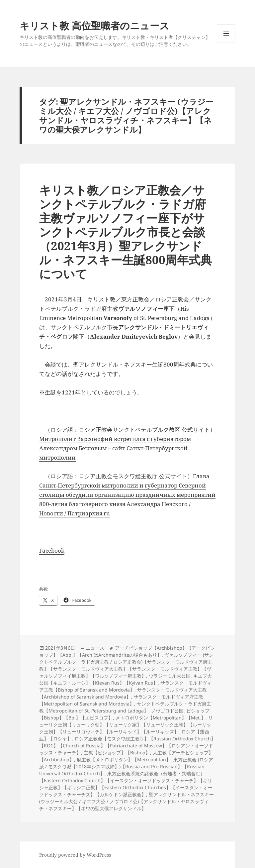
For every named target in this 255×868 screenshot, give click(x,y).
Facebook (52, 550)
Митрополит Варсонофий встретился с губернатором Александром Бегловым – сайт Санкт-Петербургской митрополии (115, 448)
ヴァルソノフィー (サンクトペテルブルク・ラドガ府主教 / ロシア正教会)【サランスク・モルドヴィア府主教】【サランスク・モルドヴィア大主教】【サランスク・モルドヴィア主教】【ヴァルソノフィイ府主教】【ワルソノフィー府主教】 (126, 665)
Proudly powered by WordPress (75, 855)
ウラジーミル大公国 (170, 676)
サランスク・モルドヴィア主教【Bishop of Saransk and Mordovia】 (125, 686)
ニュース (95, 648)
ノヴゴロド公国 (167, 711)
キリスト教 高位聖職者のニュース (94, 25)
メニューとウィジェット (226, 43)
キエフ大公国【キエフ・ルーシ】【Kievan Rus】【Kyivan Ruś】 (126, 679)
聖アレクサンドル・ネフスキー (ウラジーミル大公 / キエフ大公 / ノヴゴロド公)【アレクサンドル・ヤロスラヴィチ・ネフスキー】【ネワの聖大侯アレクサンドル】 (127, 801)
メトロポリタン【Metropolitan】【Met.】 (161, 718)
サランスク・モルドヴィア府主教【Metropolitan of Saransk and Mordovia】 (121, 700)
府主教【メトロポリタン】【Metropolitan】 (124, 759)
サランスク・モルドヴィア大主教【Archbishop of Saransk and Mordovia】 (123, 693)
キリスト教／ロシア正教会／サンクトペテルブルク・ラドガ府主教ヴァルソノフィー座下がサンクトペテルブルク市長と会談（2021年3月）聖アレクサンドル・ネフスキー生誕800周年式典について (126, 232)
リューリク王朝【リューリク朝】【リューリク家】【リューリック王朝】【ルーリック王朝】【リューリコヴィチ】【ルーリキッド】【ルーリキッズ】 (126, 725)
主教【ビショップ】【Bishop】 (117, 753)
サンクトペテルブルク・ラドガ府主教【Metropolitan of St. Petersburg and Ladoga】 (125, 707)
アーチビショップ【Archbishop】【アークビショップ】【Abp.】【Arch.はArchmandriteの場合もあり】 (127, 651)
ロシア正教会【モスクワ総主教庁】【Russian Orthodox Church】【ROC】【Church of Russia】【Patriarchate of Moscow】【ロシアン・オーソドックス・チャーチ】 (127, 746)
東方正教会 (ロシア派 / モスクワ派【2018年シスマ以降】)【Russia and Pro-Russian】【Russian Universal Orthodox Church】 (126, 766)
